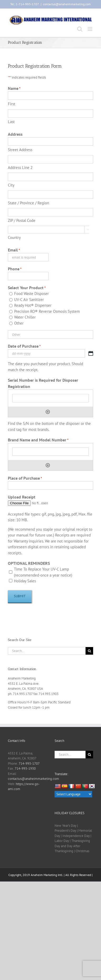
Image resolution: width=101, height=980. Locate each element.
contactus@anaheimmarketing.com (67, 4)
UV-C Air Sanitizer (29, 300)
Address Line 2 (20, 168)
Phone (15, 269)
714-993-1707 (29, 763)
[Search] (89, 651)
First (12, 104)
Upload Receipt (22, 497)
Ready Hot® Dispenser (33, 305)
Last (11, 122)
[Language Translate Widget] (73, 794)
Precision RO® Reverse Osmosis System (47, 311)
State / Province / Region (28, 203)
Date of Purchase (24, 346)
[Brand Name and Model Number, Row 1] (50, 452)
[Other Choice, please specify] (50, 335)
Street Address (20, 150)
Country (14, 237)
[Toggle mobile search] (80, 29)
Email (14, 250)
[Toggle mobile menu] (90, 29)
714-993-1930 (25, 768)
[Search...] (47, 651)
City (11, 185)
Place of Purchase (25, 478)
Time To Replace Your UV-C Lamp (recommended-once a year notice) (43, 572)
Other (19, 323)
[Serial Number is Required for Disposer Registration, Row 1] (50, 398)
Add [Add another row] (48, 412)
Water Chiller (25, 317)
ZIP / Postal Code (22, 220)
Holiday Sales (25, 581)
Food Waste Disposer (31, 294)
